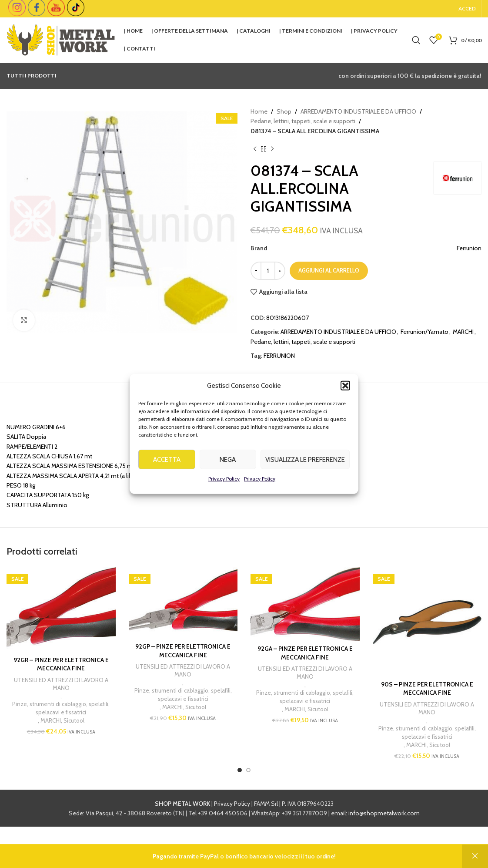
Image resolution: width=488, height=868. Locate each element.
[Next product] (272, 149)
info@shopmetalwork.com (384, 813)
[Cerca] (416, 40)
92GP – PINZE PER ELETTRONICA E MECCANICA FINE (183, 651)
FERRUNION (279, 356)
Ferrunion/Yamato (424, 332)
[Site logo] (61, 39)
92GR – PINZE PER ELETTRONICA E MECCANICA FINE (61, 664)
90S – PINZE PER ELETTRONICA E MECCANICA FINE (427, 689)
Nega (228, 471)
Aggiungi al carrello (329, 270)
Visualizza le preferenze (305, 471)
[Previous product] (255, 149)
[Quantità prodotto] (268, 271)
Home (259, 111)
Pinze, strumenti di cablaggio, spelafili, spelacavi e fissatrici (61, 708)
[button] (345, 397)
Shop (284, 111)
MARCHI (463, 332)
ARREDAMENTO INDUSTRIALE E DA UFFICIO (358, 111)
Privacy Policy (224, 490)
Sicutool (74, 720)
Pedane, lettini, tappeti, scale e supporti (303, 121)
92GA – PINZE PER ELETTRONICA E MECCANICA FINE (305, 653)
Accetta (167, 471)
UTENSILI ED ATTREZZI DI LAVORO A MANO (61, 684)
